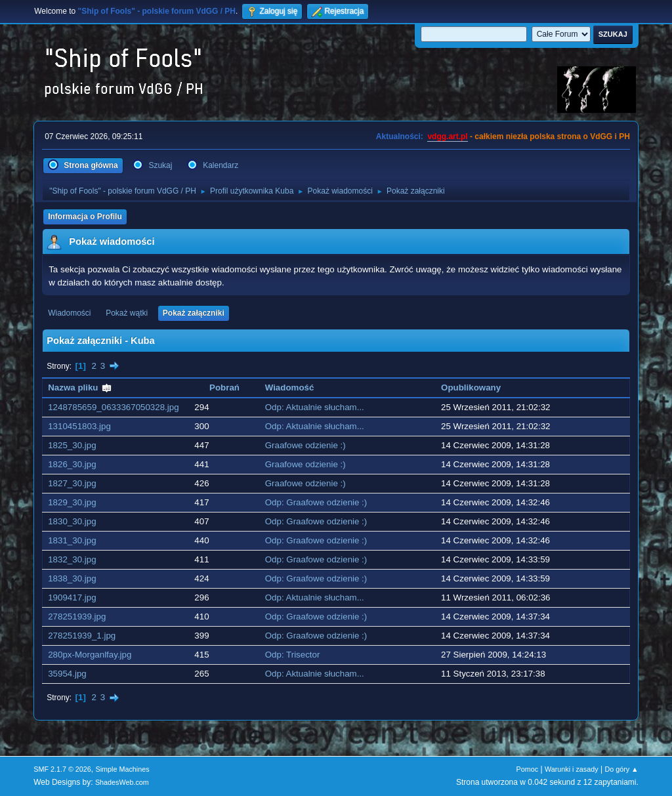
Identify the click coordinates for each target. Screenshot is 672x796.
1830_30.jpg (72, 521)
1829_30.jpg (72, 502)
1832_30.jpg (72, 559)
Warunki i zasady (572, 769)
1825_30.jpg (72, 445)
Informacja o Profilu (85, 217)
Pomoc (528, 769)
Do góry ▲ (621, 769)
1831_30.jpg (72, 540)
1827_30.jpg (72, 483)
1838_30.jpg (72, 578)
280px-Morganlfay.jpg (90, 655)
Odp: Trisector (293, 655)
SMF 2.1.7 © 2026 (62, 769)
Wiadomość (290, 388)
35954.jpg (67, 674)
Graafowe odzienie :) (305, 445)
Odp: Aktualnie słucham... (315, 407)
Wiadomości (69, 313)
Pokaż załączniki (194, 313)
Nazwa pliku (80, 388)
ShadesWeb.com (122, 782)
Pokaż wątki (127, 313)
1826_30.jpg (72, 464)
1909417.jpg (72, 597)
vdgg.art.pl (447, 136)
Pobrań (224, 388)
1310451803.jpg (79, 426)
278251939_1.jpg (82, 636)
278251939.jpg (77, 617)
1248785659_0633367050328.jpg (113, 407)
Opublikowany (471, 388)
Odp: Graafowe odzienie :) (316, 502)
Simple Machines (123, 769)
